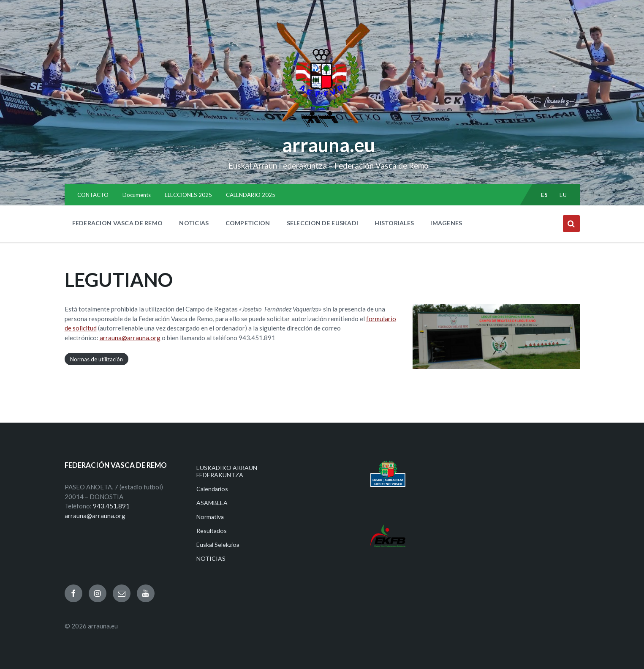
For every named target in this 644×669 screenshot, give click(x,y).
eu (563, 195)
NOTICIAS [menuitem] (194, 223)
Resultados (212, 531)
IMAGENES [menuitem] (446, 223)
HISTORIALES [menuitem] (394, 223)
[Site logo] (322, 127)
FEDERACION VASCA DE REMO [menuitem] (118, 223)
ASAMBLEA (212, 503)
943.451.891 (111, 506)
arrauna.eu (329, 145)
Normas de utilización (96, 359)
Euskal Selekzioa (218, 545)
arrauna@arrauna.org (130, 338)
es (544, 195)
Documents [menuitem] (137, 195)
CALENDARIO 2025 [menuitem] (251, 195)
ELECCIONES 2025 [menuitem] (188, 195)
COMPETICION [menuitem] (248, 223)
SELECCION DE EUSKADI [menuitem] (323, 223)
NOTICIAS (211, 558)
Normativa (210, 517)
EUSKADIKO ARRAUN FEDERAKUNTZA (227, 471)
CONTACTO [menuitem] (93, 195)
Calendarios (212, 489)
